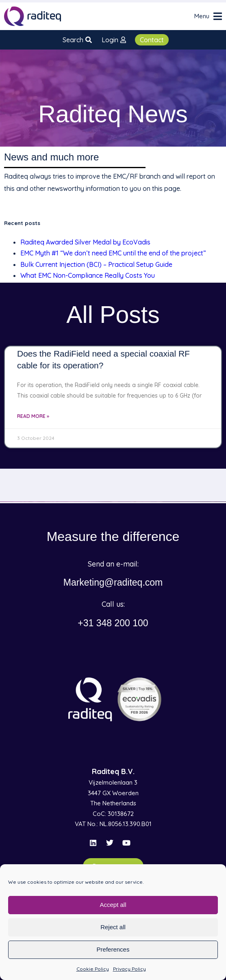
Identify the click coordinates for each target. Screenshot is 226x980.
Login (114, 40)
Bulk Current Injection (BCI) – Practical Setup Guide (96, 264)
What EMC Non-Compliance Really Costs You (88, 275)
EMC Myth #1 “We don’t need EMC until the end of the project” (113, 253)
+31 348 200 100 (113, 623)
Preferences (113, 949)
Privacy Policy (129, 969)
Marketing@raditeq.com (113, 582)
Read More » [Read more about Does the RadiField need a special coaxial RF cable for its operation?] (33, 416)
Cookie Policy (93, 969)
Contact (152, 40)
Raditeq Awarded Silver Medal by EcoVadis (85, 242)
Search (77, 40)
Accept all (113, 905)
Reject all (113, 927)
